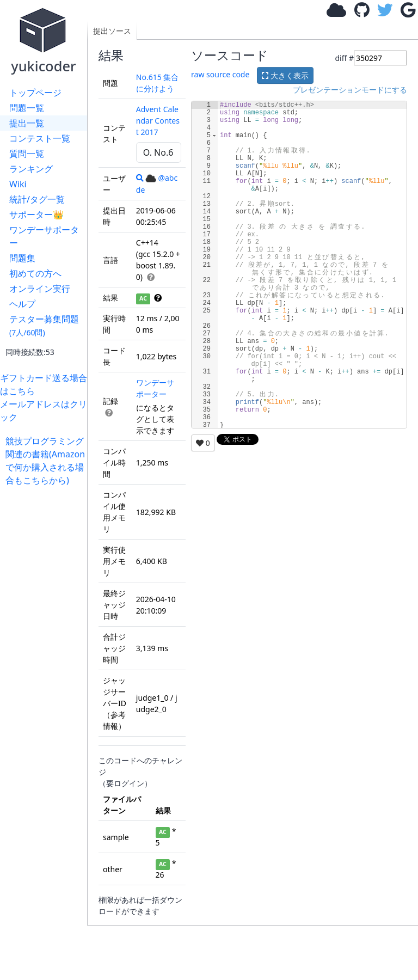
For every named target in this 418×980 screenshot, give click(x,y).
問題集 (22, 258)
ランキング (31, 169)
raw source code (220, 74)
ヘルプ (22, 304)
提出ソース (112, 31)
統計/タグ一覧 (37, 199)
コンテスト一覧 (40, 138)
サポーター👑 (36, 215)
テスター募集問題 (44, 325)
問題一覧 (27, 108)
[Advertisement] (46, 650)
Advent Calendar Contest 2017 (158, 121)
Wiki (18, 184)
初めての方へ (35, 273)
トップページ (35, 93)
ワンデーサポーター (44, 236)
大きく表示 (285, 75)
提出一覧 (27, 123)
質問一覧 (27, 154)
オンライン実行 (40, 289)
